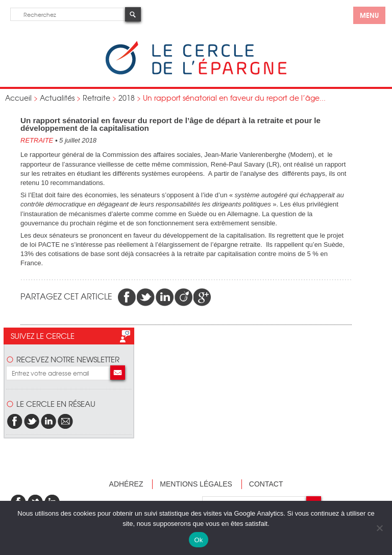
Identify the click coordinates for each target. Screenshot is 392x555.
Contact (266, 484)
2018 (127, 98)
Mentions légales (196, 484)
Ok (198, 540)
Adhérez (126, 484)
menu (369, 15)
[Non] (379, 528)
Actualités (57, 98)
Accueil (18, 98)
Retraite (96, 98)
